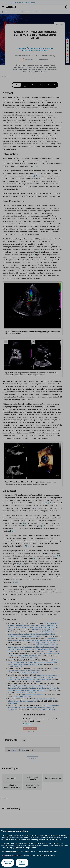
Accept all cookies (8, 863)
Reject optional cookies (22, 863)
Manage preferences (10, 855)
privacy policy (13, 852)
